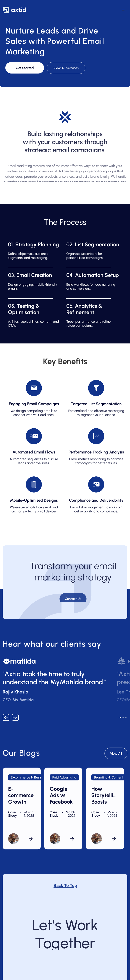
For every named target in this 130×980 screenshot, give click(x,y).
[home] (14, 10)
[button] (123, 10)
